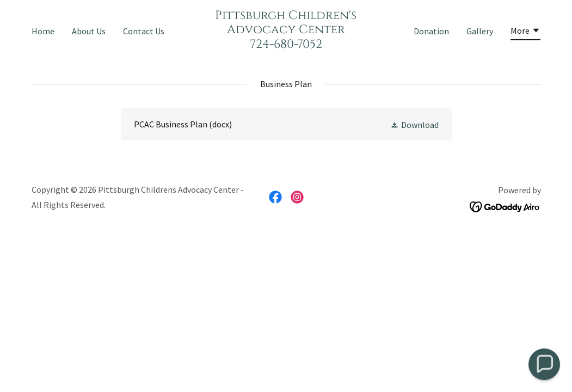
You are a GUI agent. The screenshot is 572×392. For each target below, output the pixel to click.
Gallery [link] (480, 31)
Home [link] (43, 31)
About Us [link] (89, 31)
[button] (525, 32)
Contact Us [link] (144, 31)
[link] (286, 45)
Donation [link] (431, 31)
